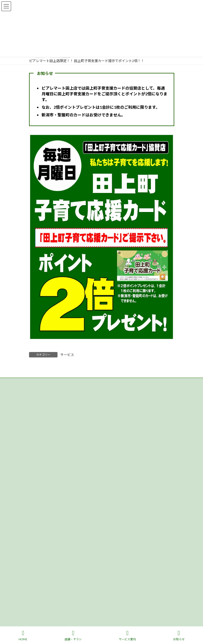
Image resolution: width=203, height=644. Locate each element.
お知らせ (179, 635)
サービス (67, 355)
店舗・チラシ (73, 635)
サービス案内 (127, 635)
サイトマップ (39, 393)
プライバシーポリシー (46, 383)
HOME (23, 635)
